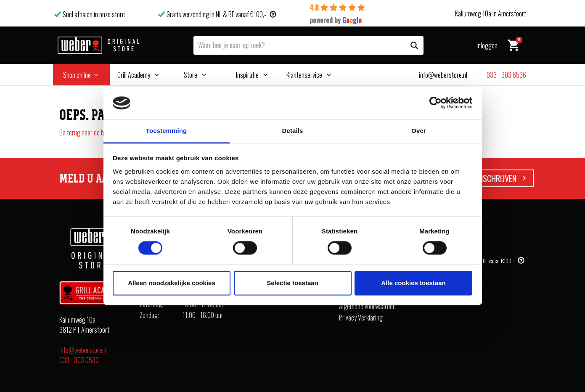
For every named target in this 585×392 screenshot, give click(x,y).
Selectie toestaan (292, 283)
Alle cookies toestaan (413, 283)
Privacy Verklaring (361, 318)
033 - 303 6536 (79, 360)
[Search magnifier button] (414, 45)
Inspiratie (247, 75)
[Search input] (300, 45)
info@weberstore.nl (83, 350)
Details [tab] (293, 131)
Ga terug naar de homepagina (95, 132)
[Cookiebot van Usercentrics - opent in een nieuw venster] (435, 103)
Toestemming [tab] (167, 131)
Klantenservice (304, 75)
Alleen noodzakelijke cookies (172, 283)
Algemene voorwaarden (367, 306)
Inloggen (487, 45)
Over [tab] (419, 131)
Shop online (77, 75)
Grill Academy (134, 75)
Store (191, 75)
